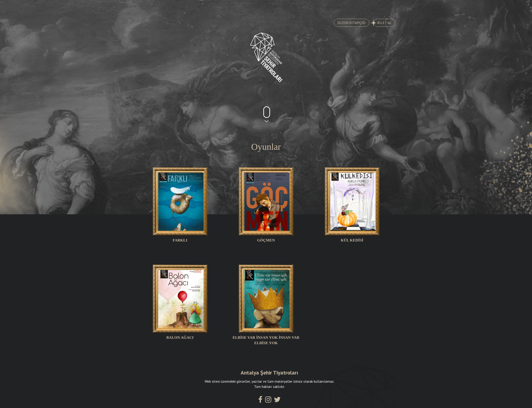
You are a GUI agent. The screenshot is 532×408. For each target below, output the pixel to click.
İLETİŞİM (374, 7)
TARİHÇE (197, 7)
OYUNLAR (159, 7)
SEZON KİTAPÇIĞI (356, 23)
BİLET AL (387, 23)
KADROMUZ (287, 7)
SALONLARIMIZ (332, 7)
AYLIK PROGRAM (241, 7)
